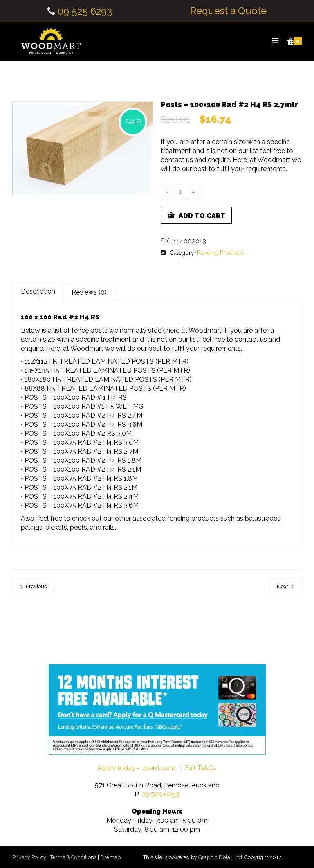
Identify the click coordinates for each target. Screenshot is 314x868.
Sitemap (110, 857)
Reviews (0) (89, 292)
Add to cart (202, 216)
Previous (36, 586)
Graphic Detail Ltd (220, 857)
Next (283, 586)
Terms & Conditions (73, 857)
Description (38, 291)
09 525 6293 (85, 11)
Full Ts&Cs (201, 768)
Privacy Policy (29, 857)
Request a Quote (228, 11)
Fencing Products (220, 253)
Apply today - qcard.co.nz (137, 768)
